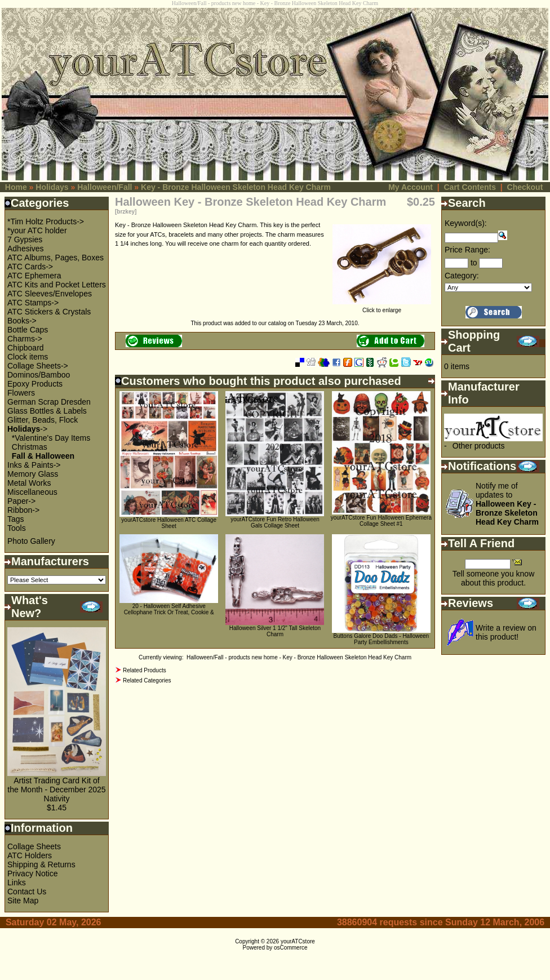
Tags (16, 519)
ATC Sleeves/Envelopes (50, 294)
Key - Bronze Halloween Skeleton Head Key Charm (236, 187)
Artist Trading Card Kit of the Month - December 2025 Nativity (56, 790)
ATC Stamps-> (33, 303)
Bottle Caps (28, 330)
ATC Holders (30, 855)
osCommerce (290, 948)
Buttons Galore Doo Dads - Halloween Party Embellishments (382, 639)
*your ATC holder (37, 230)
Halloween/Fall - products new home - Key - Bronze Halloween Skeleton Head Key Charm (299, 657)
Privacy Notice (32, 873)
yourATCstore (298, 941)
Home (16, 187)
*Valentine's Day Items (51, 438)
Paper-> (21, 501)
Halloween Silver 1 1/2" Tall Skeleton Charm (275, 631)
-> (27, 429)
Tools (17, 528)
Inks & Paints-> (34, 465)
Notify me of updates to (507, 504)
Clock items (28, 357)
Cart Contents (470, 187)
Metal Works (29, 483)
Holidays (52, 187)
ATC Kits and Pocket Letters (57, 285)
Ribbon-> (23, 510)
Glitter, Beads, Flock (43, 420)
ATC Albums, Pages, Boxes (56, 258)
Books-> (22, 321)
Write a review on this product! (506, 632)
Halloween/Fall (105, 187)
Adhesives (26, 249)
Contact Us (27, 892)
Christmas (30, 447)
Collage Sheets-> (38, 366)
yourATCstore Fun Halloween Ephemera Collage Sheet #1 (381, 521)
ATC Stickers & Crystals (49, 312)
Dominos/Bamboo (39, 375)
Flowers (21, 393)
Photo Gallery (31, 541)
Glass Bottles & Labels (47, 411)
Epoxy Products (35, 384)
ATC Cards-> (30, 267)
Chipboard (26, 348)
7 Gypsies (25, 240)
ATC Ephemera (34, 276)
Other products (479, 446)
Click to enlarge (382, 308)
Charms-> (25, 339)
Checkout (525, 187)
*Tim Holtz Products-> (46, 221)
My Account (411, 187)
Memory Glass (33, 474)
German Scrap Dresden (49, 402)
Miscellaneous (32, 492)
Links (17, 883)
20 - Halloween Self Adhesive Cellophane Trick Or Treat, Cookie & (169, 609)
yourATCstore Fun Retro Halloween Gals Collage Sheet (275, 522)
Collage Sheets (34, 846)
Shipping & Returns (41, 864)
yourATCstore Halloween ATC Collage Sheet (169, 523)
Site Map (23, 901)
